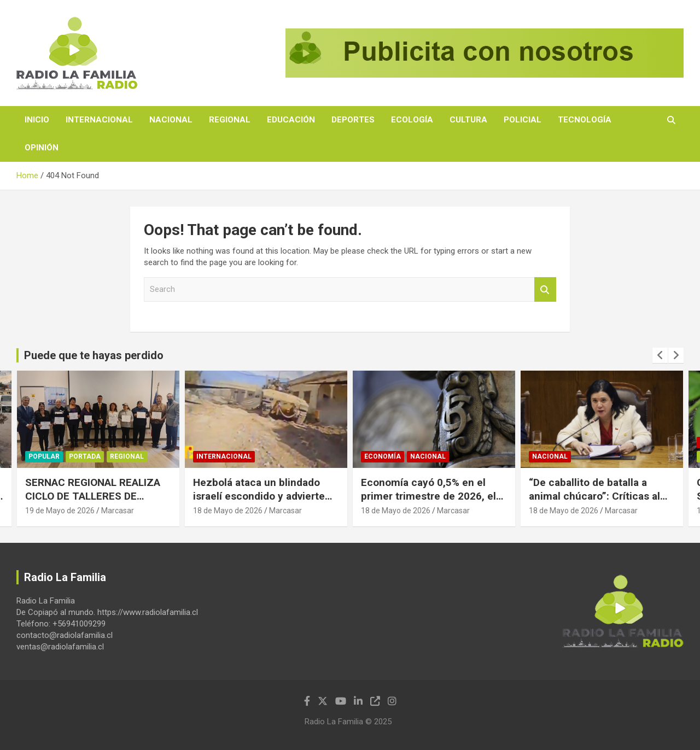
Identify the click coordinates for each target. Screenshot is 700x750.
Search (545, 289)
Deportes (353, 120)
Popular (44, 456)
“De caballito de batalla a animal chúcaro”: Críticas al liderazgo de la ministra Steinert (594, 503)
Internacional (99, 120)
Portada (85, 456)
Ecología (412, 120)
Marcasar (118, 511)
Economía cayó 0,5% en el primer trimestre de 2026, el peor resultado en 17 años (428, 496)
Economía (383, 456)
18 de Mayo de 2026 (228, 511)
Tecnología (585, 120)
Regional (230, 120)
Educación (291, 120)
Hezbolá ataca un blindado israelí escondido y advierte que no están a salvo (259, 496)
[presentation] (660, 355)
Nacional (171, 120)
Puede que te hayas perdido (94, 355)
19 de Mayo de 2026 (60, 511)
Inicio (37, 120)
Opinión (42, 148)
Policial (523, 120)
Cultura (468, 120)
